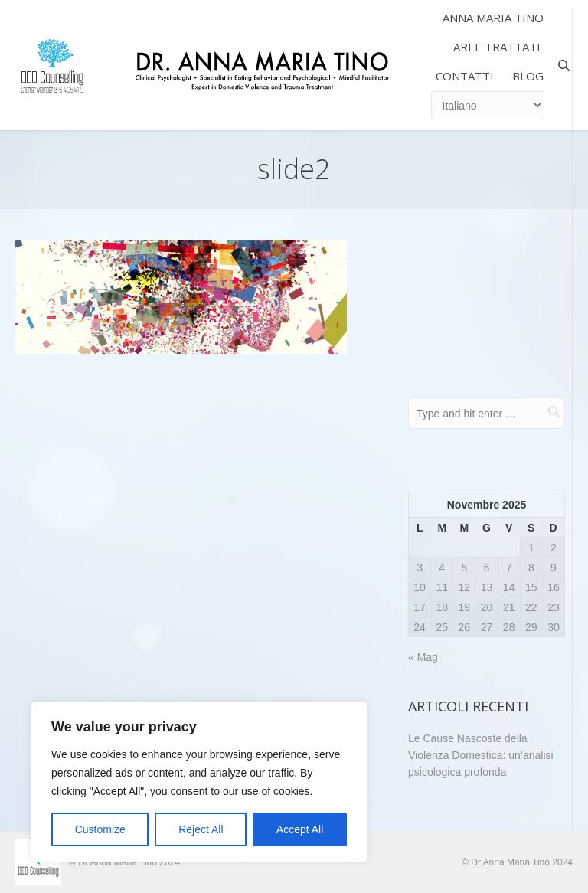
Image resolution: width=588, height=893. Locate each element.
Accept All (300, 829)
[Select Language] (488, 105)
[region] (199, 782)
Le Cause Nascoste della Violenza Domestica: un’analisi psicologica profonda (481, 755)
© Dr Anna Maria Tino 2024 (517, 862)
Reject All (201, 829)
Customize (100, 829)
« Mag (423, 657)
